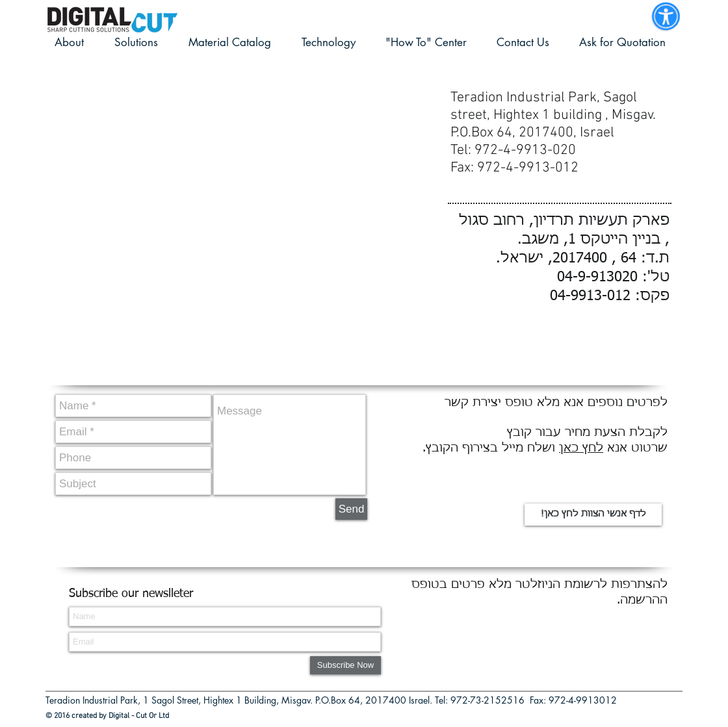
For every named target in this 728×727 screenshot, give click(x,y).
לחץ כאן (581, 448)
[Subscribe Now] (345, 665)
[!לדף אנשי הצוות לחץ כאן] (593, 515)
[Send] (351, 509)
